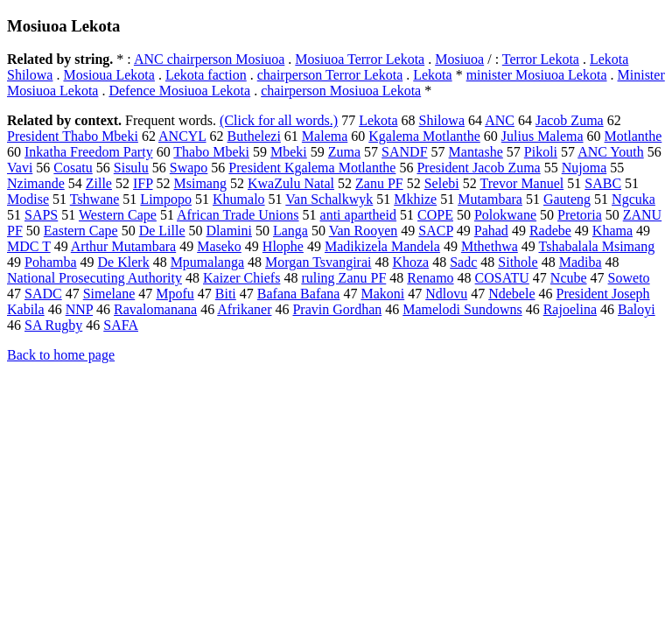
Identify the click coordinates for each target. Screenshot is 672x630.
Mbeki (289, 152)
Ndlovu (446, 294)
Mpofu (175, 294)
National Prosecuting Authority (94, 278)
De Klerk (124, 262)
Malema (325, 136)
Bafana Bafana (299, 294)
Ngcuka (633, 199)
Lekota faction (206, 75)
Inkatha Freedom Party (89, 152)
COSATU (502, 278)
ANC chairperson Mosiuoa (209, 59)
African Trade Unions (238, 215)
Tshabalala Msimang (597, 246)
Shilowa (442, 120)
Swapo (189, 168)
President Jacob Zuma (478, 168)
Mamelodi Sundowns (462, 309)
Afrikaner (244, 309)
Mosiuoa (459, 59)
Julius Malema (542, 136)
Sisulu (131, 168)
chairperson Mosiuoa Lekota (341, 91)
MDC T (29, 246)
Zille (99, 183)
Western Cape (118, 215)
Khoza (410, 262)
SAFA (121, 325)
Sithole (518, 262)
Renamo (430, 278)
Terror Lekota (541, 59)
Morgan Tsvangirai (318, 262)
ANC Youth (611, 152)
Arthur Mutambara (123, 246)
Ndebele (511, 294)
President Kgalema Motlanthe (312, 168)
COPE (435, 215)
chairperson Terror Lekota (330, 75)
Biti (226, 294)
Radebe (550, 231)
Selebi (442, 183)
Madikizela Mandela (382, 246)
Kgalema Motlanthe (424, 136)
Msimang (200, 183)
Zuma (344, 152)
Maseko (219, 246)
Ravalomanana (155, 309)
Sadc (463, 262)
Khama (612, 231)
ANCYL (182, 136)
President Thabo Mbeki (73, 136)
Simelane (109, 294)
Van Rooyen (364, 231)
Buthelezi (254, 136)
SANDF (404, 152)
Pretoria (580, 215)
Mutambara (490, 199)
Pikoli (541, 152)
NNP (79, 309)
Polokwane (505, 215)
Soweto (629, 278)
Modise (28, 199)
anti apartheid (359, 215)
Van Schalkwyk (329, 199)
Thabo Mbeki (211, 152)
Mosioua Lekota (108, 75)
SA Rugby (53, 325)
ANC (500, 120)
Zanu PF (379, 183)
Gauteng (567, 199)
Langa (290, 231)
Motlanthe (633, 136)
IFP (143, 183)
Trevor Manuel (521, 183)
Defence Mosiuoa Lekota (179, 91)
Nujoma (584, 168)
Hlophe (283, 246)
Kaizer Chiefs (241, 278)
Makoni (382, 294)
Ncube (569, 278)
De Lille (162, 231)
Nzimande (36, 183)
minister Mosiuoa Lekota (537, 75)
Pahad (491, 231)
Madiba (581, 262)
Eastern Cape (81, 231)
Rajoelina (570, 309)
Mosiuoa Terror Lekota (360, 59)
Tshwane (95, 199)
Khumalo (239, 199)
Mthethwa (490, 246)
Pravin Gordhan (337, 309)
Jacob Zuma (570, 120)
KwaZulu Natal (291, 183)
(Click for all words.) (279, 120)
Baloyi (637, 309)
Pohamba (51, 262)
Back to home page (61, 355)
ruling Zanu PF (343, 278)
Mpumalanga (207, 262)
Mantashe (476, 152)
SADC (43, 294)
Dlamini (229, 231)
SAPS (41, 215)
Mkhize (415, 199)
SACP (435, 231)
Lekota (432, 75)
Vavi (20, 168)
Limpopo (166, 199)
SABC (603, 183)
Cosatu (73, 168)
